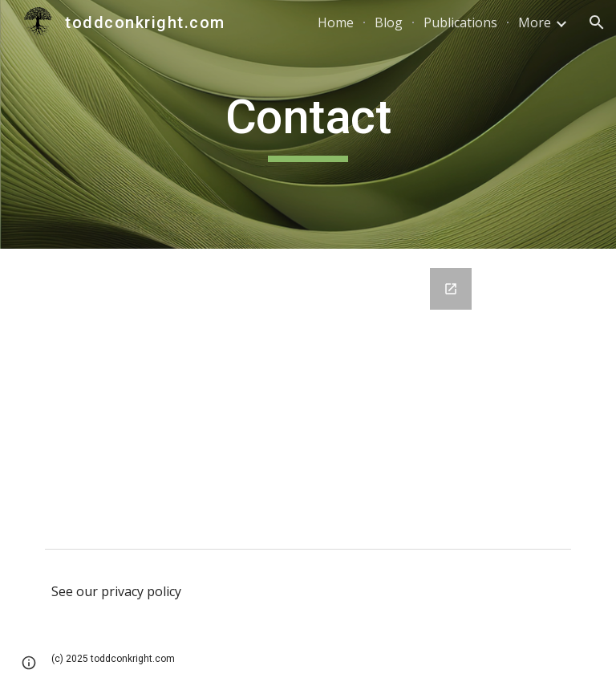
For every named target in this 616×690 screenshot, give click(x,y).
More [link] (535, 22)
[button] (597, 22)
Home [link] (336, 22)
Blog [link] (389, 22)
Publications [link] (460, 22)
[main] (308, 124)
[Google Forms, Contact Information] (308, 395)
